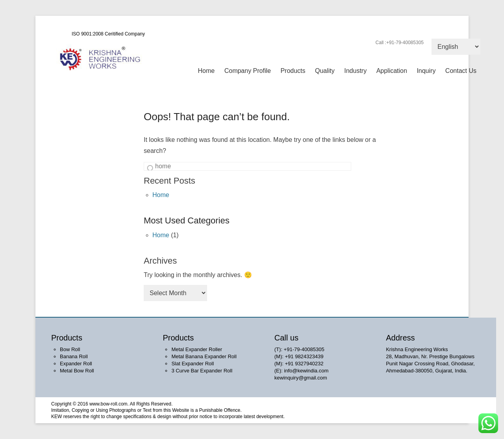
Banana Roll (74, 356)
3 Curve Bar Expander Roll (202, 371)
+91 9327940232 (304, 364)
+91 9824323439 (304, 356)
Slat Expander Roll (193, 364)
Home (207, 71)
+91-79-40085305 (304, 349)
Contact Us (461, 71)
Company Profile (248, 71)
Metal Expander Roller (197, 349)
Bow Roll (70, 349)
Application (392, 71)
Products (293, 71)
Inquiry (426, 71)
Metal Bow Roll (77, 371)
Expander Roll (76, 364)
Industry (355, 71)
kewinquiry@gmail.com (301, 378)
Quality (325, 71)
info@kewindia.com (306, 371)
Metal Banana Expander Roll (204, 356)
